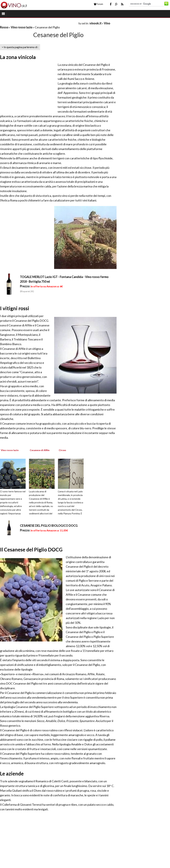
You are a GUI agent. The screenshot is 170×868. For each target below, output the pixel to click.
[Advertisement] (39, 23)
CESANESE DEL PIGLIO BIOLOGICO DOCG (49, 526)
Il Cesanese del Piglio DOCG (31, 549)
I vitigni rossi (15, 308)
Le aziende (12, 773)
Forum (98, 4)
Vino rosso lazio (22, 27)
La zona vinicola (18, 57)
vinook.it (96, 23)
